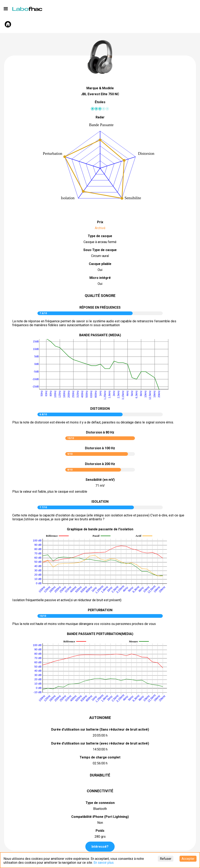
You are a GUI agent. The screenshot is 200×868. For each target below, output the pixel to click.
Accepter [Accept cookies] (188, 859)
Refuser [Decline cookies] (166, 859)
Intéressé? (100, 847)
